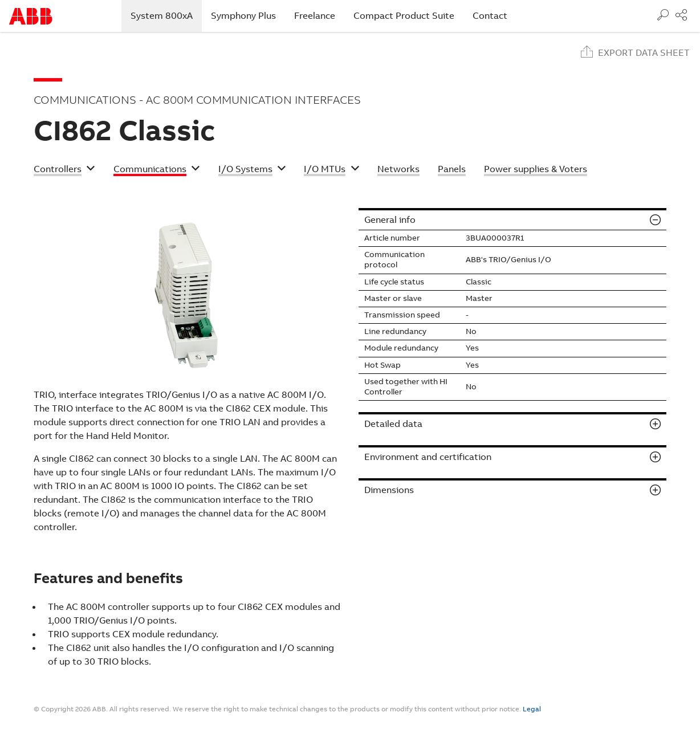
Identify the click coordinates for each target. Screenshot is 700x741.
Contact (490, 16)
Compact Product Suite (404, 16)
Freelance (315, 16)
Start (31, 16)
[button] (64, 170)
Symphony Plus (243, 16)
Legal (532, 709)
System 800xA (166, 15)
